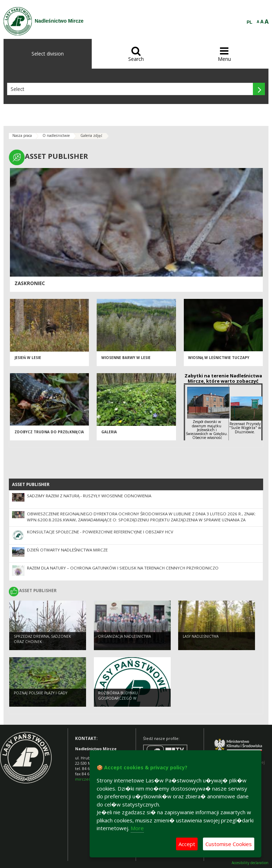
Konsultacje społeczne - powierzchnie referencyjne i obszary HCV (100, 532)
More (137, 828)
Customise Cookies (229, 844)
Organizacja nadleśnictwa (124, 637)
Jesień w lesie (28, 358)
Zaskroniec (30, 283)
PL (250, 22)
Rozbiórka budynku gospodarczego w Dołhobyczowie (118, 698)
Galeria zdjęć (91, 135)
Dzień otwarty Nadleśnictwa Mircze (67, 550)
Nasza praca (22, 135)
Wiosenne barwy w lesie (126, 358)
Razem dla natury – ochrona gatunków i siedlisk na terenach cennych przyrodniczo (123, 568)
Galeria (109, 432)
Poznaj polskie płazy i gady (41, 693)
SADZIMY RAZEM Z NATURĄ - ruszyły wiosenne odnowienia (89, 496)
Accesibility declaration (250, 863)
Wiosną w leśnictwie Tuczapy (219, 358)
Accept (187, 844)
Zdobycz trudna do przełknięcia (49, 432)
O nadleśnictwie (56, 135)
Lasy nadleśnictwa (201, 637)
